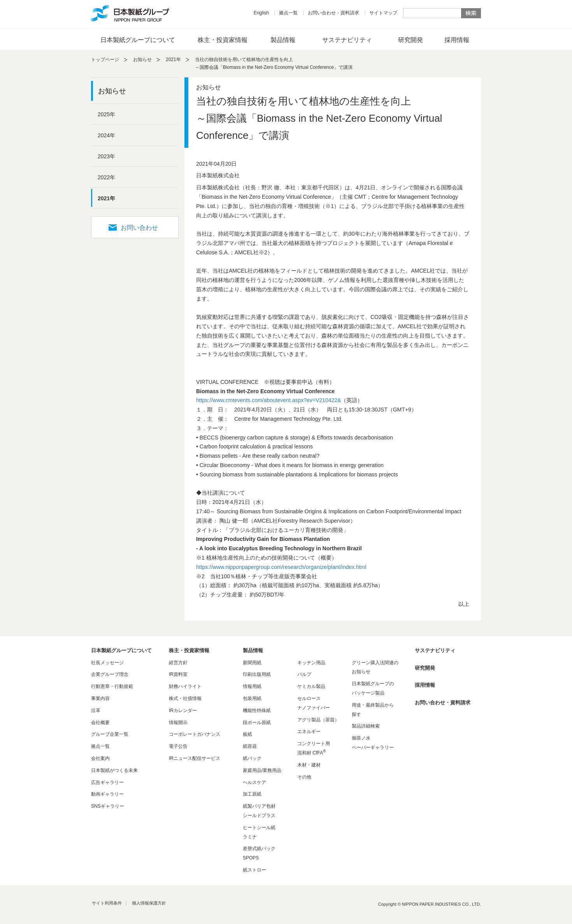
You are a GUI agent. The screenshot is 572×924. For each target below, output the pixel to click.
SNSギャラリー (108, 806)
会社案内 (100, 758)
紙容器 (250, 746)
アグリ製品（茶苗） (318, 720)
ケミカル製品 (311, 686)
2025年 (106, 114)
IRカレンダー (183, 710)
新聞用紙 (252, 663)
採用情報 (457, 40)
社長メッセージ (107, 663)
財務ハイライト (185, 686)
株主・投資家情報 (223, 40)
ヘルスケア (254, 782)
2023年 (106, 156)
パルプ (304, 674)
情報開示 (178, 723)
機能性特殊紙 (257, 710)
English (261, 13)
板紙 (247, 734)
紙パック (252, 758)
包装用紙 (252, 698)
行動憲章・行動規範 (112, 686)
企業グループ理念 (110, 674)
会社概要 (100, 723)
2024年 (106, 135)
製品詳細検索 (366, 726)
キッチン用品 (311, 663)
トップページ (105, 59)
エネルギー (309, 731)
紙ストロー (254, 870)
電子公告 (178, 746)
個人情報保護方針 (149, 903)
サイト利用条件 (107, 903)
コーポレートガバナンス (195, 734)
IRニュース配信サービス (195, 758)
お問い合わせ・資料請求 (333, 13)
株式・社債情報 (185, 698)
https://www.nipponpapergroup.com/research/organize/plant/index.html (281, 567)
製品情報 (283, 40)
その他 (304, 777)
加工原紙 (252, 794)
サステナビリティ (347, 40)
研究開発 (411, 40)
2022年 (106, 177)
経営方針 (178, 663)
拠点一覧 (288, 13)
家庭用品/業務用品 (262, 770)
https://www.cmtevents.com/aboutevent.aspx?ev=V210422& (268, 400)
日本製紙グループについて (138, 40)
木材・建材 (309, 765)
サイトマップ (383, 13)
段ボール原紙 (257, 723)
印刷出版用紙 (257, 674)
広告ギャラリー (107, 782)
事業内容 (100, 698)
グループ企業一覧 (110, 734)
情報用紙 (252, 686)
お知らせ (142, 59)
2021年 (173, 59)
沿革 (96, 710)
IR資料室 (178, 674)
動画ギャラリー (107, 794)
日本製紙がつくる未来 (114, 770)
